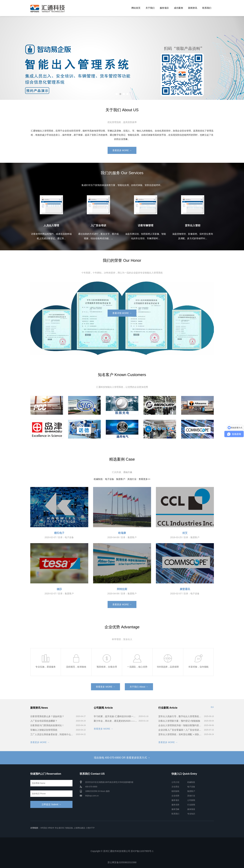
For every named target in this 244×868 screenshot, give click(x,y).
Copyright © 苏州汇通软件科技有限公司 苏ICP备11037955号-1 (122, 851)
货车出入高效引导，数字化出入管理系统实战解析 (181, 716)
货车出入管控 (193, 225)
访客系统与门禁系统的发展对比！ (47, 725)
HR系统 (44, 828)
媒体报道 (191, 809)
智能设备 (69, 828)
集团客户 (121, 479)
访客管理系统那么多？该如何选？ (47, 716)
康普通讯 (185, 589)
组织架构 (175, 791)
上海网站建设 (79, 828)
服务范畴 (175, 809)
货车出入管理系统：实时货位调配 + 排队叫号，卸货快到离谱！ (181, 734)
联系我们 (207, 8)
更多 (212, 707)
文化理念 (175, 787)
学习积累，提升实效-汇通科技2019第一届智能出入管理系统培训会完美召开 (116, 716)
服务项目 (164, 8)
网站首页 (136, 8)
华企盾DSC (60, 828)
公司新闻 (191, 800)
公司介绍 (175, 782)
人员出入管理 (51, 225)
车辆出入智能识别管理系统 (44, 730)
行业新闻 (191, 805)
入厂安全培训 (98, 225)
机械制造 (98, 479)
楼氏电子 (59, 533)
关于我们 (150, 8)
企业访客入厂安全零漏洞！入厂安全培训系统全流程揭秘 (181, 730)
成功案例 (178, 8)
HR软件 (51, 828)
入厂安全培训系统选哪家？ (44, 721)
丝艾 (185, 533)
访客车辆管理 (146, 225)
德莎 (59, 589)
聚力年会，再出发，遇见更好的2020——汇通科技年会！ (116, 721)
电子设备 (110, 479)
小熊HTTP (90, 828)
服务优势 (175, 805)
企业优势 (175, 796)
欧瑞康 (122, 533)
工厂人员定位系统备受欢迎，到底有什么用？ (53, 734)
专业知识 (191, 814)
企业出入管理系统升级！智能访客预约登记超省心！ (181, 725)
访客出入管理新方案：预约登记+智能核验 (179, 721)
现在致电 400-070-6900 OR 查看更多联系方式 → (122, 758)
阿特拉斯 (122, 589)
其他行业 (132, 479)
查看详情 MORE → (122, 313)
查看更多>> (144, 479)
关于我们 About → (139, 687)
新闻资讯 (193, 8)
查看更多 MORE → (122, 150)
